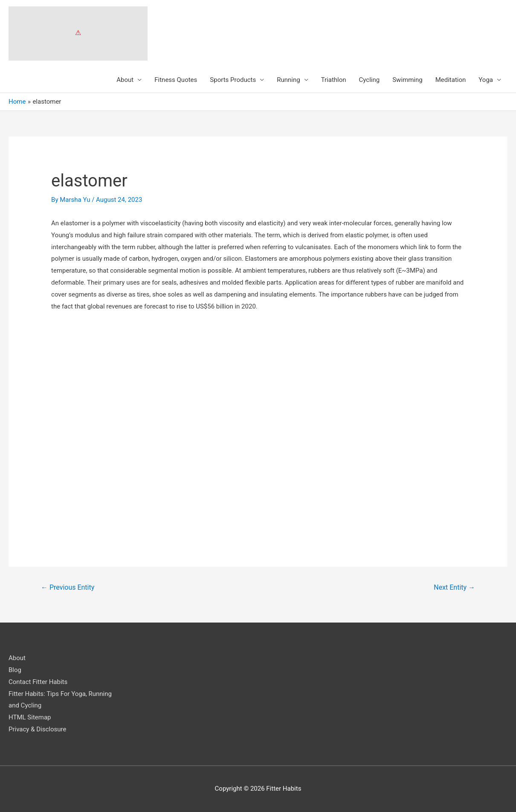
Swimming (407, 80)
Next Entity (454, 587)
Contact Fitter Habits (38, 682)
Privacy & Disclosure (37, 729)
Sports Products (233, 80)
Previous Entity (68, 587)
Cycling (370, 80)
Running (288, 80)
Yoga (486, 80)
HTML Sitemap (30, 717)
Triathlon (334, 80)
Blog (15, 670)
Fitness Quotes (176, 80)
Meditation (451, 80)
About (125, 80)
